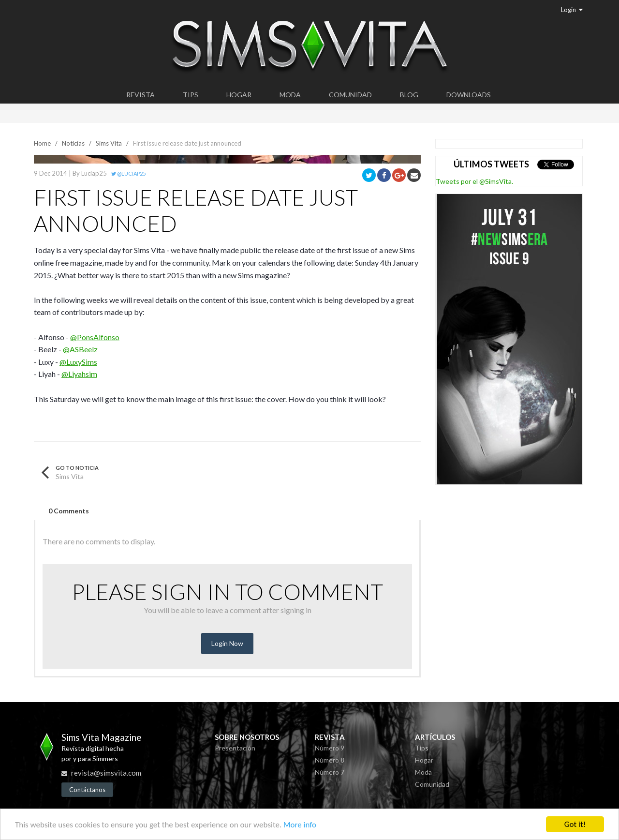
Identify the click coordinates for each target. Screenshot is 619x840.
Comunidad (350, 95)
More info (300, 825)
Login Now (227, 643)
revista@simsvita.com (106, 773)
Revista (140, 95)
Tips (191, 95)
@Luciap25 (128, 173)
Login (572, 10)
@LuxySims (78, 362)
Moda (290, 95)
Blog (409, 95)
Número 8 (330, 760)
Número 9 (330, 748)
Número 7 (330, 772)
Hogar (239, 95)
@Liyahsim (79, 374)
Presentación (235, 748)
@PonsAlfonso (95, 337)
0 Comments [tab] (69, 511)
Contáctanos (87, 790)
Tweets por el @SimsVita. (474, 181)
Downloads (469, 95)
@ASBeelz (80, 349)
